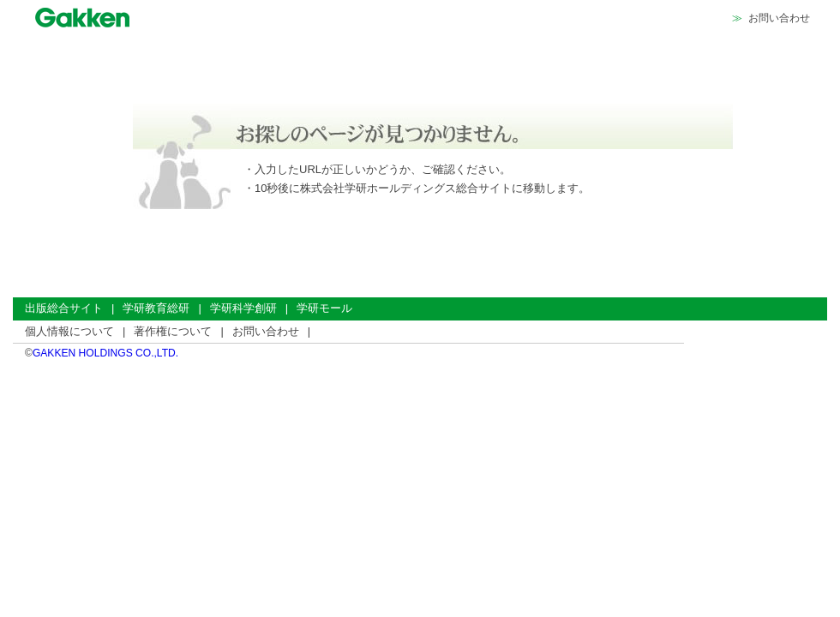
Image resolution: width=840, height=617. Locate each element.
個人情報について (69, 331)
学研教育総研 (156, 308)
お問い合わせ (779, 18)
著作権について (173, 331)
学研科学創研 (243, 308)
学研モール (324, 308)
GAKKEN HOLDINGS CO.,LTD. (105, 353)
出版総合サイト (64, 308)
